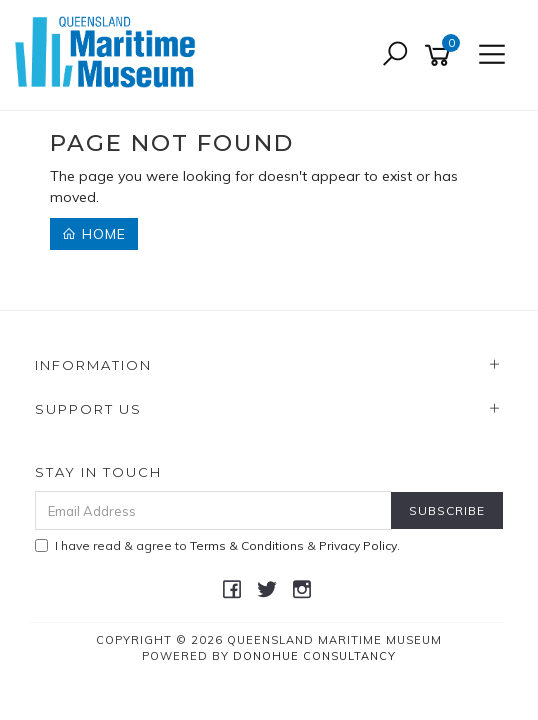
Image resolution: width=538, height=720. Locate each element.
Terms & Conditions (247, 545)
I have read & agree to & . (217, 545)
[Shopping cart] (441, 55)
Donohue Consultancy (314, 656)
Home (94, 234)
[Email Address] (213, 510)
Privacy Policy (358, 545)
